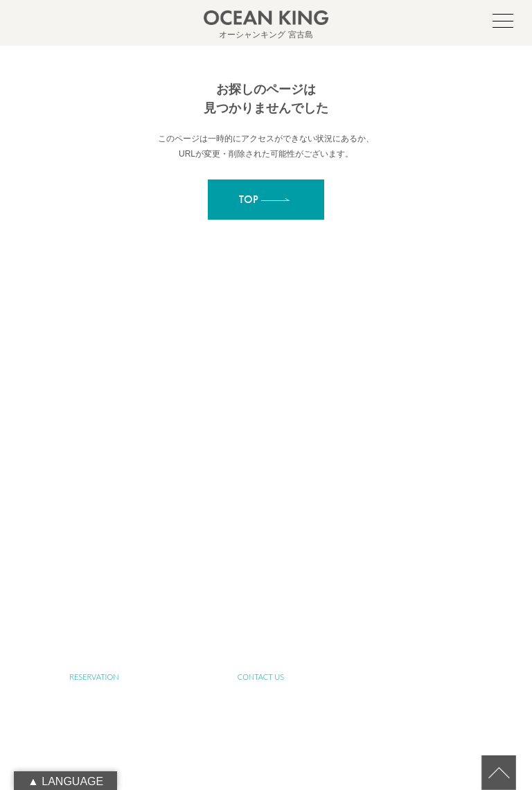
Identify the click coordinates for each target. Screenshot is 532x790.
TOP (94, 476)
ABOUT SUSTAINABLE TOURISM (260, 516)
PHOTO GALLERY (260, 596)
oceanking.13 (289, 407)
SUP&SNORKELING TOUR (94, 556)
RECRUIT (427, 637)
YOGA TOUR (261, 556)
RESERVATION (94, 677)
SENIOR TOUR (428, 516)
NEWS (427, 596)
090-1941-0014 (282, 437)
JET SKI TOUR (94, 596)
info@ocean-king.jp (282, 422)
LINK (261, 637)
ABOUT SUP (427, 476)
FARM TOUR (427, 556)
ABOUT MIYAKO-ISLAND (261, 476)
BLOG (94, 637)
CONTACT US (261, 677)
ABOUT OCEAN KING (94, 516)
